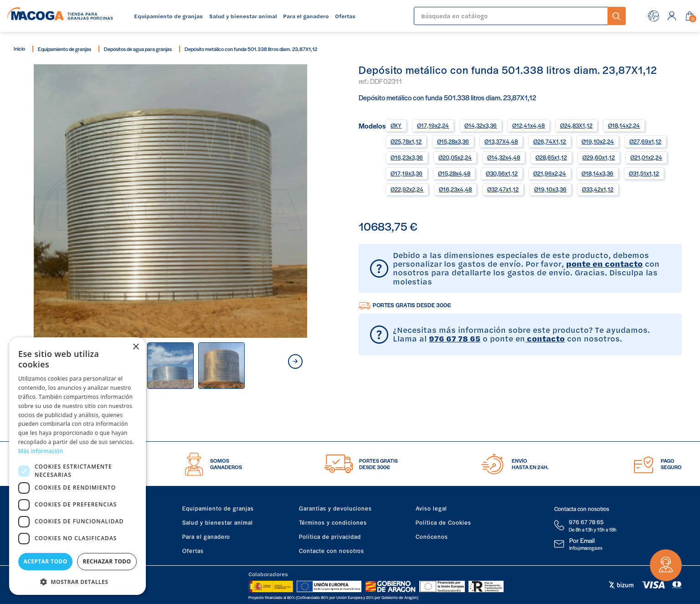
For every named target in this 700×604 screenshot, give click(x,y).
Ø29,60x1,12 (599, 157)
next (295, 361)
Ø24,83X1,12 (576, 125)
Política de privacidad (330, 537)
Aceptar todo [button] (45, 561)
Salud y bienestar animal (218, 522)
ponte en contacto (604, 263)
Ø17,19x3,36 (407, 173)
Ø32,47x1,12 (503, 189)
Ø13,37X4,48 (501, 141)
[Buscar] (511, 16)
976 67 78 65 (455, 338)
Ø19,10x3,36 (550, 189)
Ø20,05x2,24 (455, 157)
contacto (545, 338)
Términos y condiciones (333, 522)
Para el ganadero (206, 537)
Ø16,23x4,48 (455, 189)
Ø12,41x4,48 (528, 125)
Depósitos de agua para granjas (138, 49)
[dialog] (77, 466)
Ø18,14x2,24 (624, 125)
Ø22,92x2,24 (407, 189)
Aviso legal (431, 508)
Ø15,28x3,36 (453, 141)
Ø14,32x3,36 (481, 125)
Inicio (19, 48)
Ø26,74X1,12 (550, 141)
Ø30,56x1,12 (502, 173)
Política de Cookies (443, 522)
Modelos (372, 125)
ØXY (396, 125)
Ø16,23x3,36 (407, 157)
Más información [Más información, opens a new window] (41, 451)
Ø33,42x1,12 (598, 189)
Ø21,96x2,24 (550, 173)
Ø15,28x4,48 (454, 173)
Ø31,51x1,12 (644, 173)
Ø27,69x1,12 (645, 141)
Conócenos (432, 537)
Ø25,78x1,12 (406, 141)
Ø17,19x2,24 (433, 125)
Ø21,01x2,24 (646, 157)
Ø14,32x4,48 (504, 157)
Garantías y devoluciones (335, 508)
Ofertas (193, 551)
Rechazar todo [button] (107, 561)
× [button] (136, 347)
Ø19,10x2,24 (598, 141)
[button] (77, 581)
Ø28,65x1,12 (551, 157)
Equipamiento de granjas (64, 49)
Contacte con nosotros (332, 551)
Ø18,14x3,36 (597, 173)
